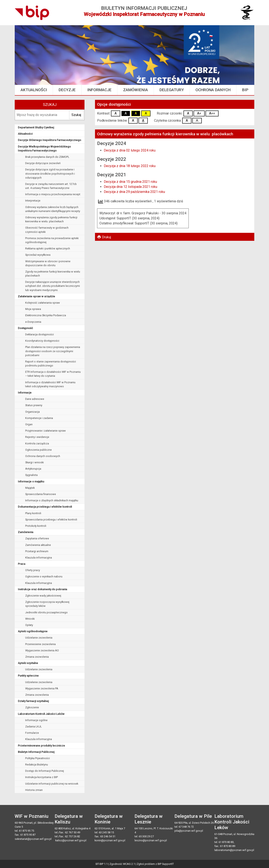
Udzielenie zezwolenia (39, 682)
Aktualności (34, 90)
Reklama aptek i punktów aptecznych (48, 248)
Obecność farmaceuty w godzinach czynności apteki (47, 230)
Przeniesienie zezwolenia (40, 644)
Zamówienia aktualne (38, 545)
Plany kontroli (33, 513)
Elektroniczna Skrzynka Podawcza (46, 315)
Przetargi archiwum (37, 551)
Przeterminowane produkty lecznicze (41, 746)
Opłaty (29, 625)
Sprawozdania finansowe (41, 494)
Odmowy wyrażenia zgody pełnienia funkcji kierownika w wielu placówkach (51, 219)
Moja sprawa (33, 309)
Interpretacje (33, 201)
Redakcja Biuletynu (37, 765)
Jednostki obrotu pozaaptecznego (46, 612)
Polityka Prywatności (38, 758)
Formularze (32, 733)
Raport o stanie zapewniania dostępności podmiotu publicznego (51, 364)
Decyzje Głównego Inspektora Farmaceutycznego (49, 140)
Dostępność (25, 328)
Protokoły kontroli (36, 526)
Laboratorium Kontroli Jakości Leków (41, 714)
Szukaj (50, 105)
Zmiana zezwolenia (37, 657)
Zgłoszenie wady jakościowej (43, 596)
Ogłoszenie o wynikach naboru (44, 576)
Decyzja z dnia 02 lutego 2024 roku (130, 150)
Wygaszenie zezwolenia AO (42, 650)
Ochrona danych (213, 90)
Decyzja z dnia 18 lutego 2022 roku (130, 166)
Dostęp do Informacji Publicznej (45, 771)
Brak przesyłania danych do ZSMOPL (47, 157)
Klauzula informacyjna (39, 558)
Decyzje (67, 90)
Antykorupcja (33, 469)
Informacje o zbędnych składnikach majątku (52, 500)
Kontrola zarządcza (37, 443)
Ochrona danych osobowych (43, 456)
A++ (212, 113)
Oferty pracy (33, 570)
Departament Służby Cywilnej (36, 127)
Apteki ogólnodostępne (33, 631)
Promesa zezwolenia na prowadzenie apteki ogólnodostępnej (52, 240)
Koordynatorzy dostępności (42, 341)
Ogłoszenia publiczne (38, 450)
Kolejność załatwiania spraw (43, 303)
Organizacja (32, 412)
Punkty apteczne (28, 676)
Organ (29, 424)
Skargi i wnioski (34, 462)
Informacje (99, 90)
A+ (199, 113)
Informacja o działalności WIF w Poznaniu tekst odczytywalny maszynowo (50, 384)
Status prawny (34, 405)
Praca (22, 564)
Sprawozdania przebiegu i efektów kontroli (51, 520)
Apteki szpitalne (28, 663)
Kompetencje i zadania (39, 418)
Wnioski (30, 619)
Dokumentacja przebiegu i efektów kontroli (45, 507)
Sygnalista (31, 475)
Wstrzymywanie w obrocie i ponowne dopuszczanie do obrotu (48, 263)
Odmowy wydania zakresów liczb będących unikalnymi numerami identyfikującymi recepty (53, 209)
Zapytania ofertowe (37, 538)
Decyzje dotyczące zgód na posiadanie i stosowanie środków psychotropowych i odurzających (50, 173)
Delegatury (172, 90)
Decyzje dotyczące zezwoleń (43, 163)
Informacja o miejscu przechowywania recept (53, 194)
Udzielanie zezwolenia (39, 638)
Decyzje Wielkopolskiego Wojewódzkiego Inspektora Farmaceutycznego (44, 149)
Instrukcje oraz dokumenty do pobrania (42, 589)
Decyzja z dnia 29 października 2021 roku (134, 192)
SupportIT (168, 864)
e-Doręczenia (33, 322)
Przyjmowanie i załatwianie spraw (45, 431)
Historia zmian (34, 790)
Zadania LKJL (34, 726)
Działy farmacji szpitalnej (33, 701)
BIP (245, 90)
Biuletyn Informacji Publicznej (36, 752)
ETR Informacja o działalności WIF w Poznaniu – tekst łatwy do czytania (53, 374)
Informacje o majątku (31, 481)
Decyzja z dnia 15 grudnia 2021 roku (130, 182)
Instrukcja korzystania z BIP (42, 777)
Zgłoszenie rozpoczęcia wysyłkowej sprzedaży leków (47, 604)
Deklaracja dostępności (40, 334)
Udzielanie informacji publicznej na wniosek (52, 784)
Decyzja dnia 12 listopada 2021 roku (131, 187)
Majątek (30, 488)
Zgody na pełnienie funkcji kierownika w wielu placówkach (53, 274)
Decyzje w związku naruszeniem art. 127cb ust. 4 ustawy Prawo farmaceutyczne (51, 186)
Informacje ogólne (36, 720)
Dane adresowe (35, 399)
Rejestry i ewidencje (37, 437)
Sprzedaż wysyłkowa (38, 255)
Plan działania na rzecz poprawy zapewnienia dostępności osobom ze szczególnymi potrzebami (53, 351)
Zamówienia (136, 90)
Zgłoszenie (32, 707)
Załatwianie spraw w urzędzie (36, 296)
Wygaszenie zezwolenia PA (42, 688)
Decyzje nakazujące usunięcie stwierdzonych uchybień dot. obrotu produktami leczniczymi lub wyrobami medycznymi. (53, 286)
